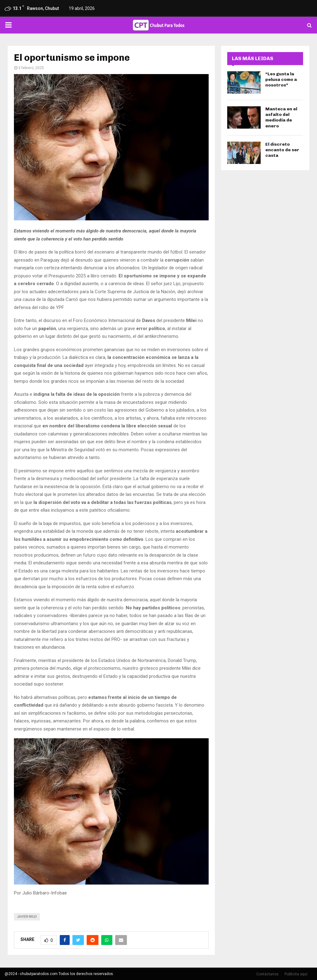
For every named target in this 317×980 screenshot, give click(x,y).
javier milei (27, 917)
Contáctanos (267, 974)
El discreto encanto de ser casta (282, 150)
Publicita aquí (296, 974)
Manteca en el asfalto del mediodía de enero (281, 117)
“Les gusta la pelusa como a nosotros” (281, 79)
